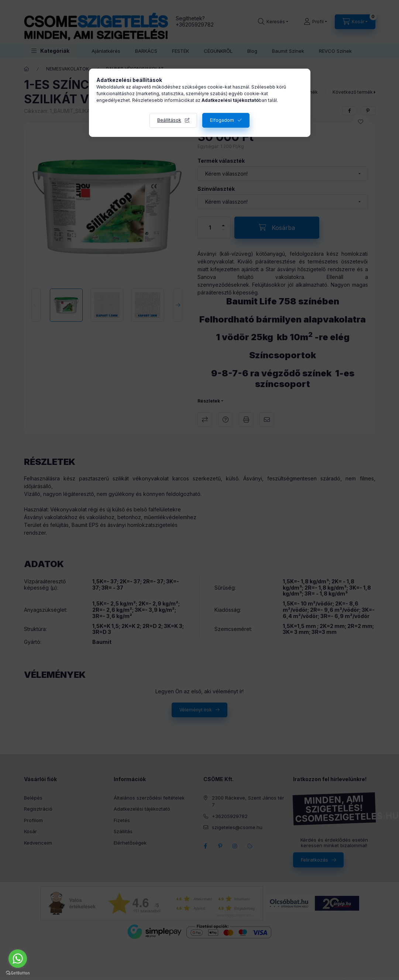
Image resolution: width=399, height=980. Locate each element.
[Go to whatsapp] (18, 959)
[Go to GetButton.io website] (18, 973)
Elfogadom (222, 120)
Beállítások (169, 120)
